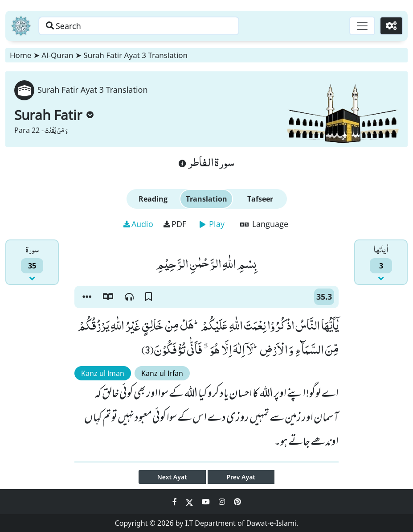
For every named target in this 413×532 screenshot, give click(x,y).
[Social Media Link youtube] (207, 502)
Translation (206, 199)
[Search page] (139, 26)
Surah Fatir (54, 115)
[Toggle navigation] (362, 26)
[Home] (21, 26)
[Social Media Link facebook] (176, 502)
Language (264, 224)
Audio (138, 224)
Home (20, 55)
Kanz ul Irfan (162, 373)
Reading (153, 199)
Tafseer (260, 199)
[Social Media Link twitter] (190, 502)
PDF (175, 224)
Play (212, 224)
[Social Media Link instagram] (223, 502)
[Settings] (391, 26)
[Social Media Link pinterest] (237, 502)
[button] (87, 297)
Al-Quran (57, 55)
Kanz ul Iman (103, 373)
